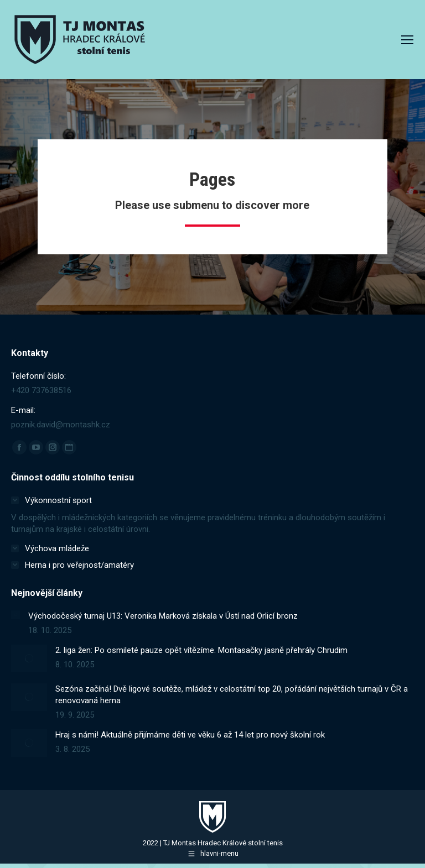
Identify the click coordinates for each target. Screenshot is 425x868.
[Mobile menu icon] (407, 40)
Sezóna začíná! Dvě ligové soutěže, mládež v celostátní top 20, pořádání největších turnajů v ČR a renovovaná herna (232, 695)
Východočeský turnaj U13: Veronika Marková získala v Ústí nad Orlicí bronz (163, 616)
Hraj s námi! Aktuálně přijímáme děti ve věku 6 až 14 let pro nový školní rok (190, 735)
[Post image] (15, 615)
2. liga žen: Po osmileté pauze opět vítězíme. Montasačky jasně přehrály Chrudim (201, 650)
